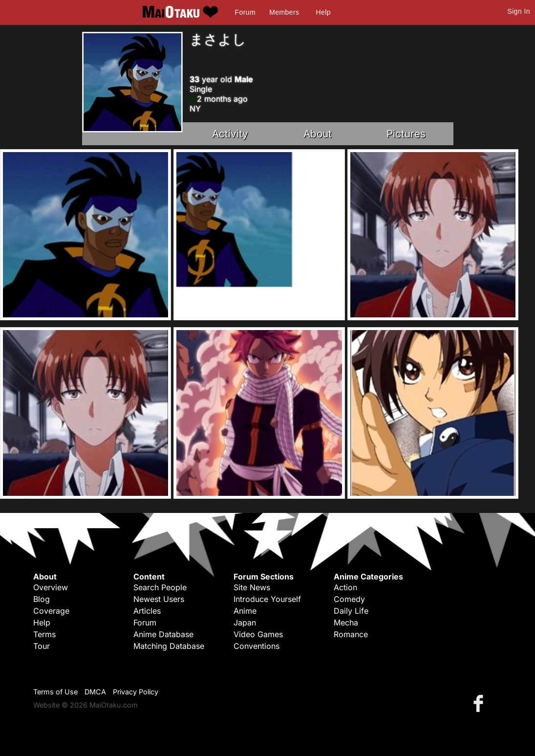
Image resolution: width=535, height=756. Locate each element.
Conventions (257, 646)
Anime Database (163, 634)
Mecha (346, 623)
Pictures (406, 134)
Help (323, 12)
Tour (42, 646)
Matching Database (169, 646)
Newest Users (159, 599)
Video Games (258, 634)
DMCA (95, 692)
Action (345, 587)
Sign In (519, 11)
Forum (245, 12)
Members (284, 12)
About (318, 134)
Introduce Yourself (267, 599)
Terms (44, 634)
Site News (252, 587)
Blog (42, 599)
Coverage (51, 611)
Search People (160, 587)
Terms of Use (55, 692)
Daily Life (351, 611)
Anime (245, 611)
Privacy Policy (136, 692)
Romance (351, 634)
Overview (51, 587)
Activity (230, 134)
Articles (147, 611)
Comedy (349, 599)
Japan (245, 623)
